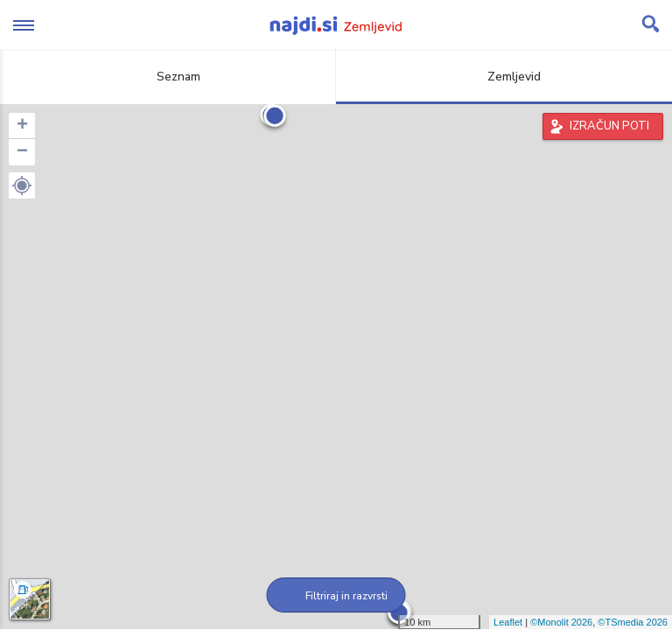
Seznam (168, 77)
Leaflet (508, 622)
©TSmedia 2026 (633, 622)
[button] (22, 185)
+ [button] (22, 126)
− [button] (22, 152)
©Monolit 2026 (561, 622)
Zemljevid (504, 77)
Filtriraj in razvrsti (336, 596)
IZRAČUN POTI (609, 126)
